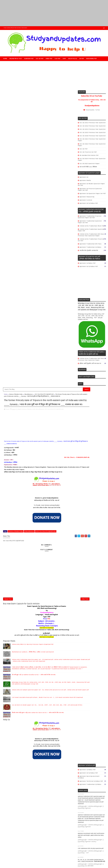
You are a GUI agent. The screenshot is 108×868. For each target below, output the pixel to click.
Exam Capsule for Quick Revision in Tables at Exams (37, 320)
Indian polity (85, 699)
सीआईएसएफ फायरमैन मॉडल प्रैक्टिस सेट (91, 541)
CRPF (64, 59)
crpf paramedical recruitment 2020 (90, 588)
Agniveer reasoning (87, 198)
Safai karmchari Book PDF (89, 584)
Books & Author (85, 686)
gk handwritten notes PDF (89, 156)
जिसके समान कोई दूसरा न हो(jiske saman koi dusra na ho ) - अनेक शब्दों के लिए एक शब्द (38, 427)
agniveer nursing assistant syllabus (89, 402)
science (83, 719)
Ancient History (85, 676)
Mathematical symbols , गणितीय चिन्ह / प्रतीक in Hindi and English (33, 366)
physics (83, 715)
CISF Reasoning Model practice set (92, 526)
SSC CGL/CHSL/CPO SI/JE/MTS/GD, (54, 122)
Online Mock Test (16, 59)
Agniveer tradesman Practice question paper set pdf (90, 218)
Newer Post (8, 312)
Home (5, 59)
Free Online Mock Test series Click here (15, 28)
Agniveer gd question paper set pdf (93, 195)
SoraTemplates (14, 838)
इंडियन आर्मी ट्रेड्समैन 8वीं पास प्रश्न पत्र (90, 364)
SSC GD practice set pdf (88, 153)
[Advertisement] (54, 13)
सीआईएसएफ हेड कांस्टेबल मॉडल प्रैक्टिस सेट (92, 550)
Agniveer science (86, 201)
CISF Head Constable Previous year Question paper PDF (92, 515)
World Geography (86, 706)
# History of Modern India (16, 244)
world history (85, 722)
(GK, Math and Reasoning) (37, 323)
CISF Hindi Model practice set (90, 519)
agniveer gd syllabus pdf (89, 204)
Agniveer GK (84, 178)
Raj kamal (32, 838)
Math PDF (7, 63)
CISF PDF (58, 59)
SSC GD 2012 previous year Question (93, 127)
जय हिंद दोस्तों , (37, 348)
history (82, 712)
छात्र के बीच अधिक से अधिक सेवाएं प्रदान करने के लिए (37, 220)
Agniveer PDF (29, 59)
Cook (81, 580)
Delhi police (73, 59)
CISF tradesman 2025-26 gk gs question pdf (91, 473)
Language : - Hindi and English (37, 329)
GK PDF (82, 59)
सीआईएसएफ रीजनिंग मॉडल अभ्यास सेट (91, 544)
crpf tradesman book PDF (89, 592)
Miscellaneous (29, 97)
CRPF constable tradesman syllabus (89, 573)
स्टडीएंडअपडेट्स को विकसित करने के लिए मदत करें (37, 213)
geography (84, 709)
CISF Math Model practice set (90, 523)
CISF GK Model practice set (89, 506)
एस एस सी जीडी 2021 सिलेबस (88, 168)
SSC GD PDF (40, 59)
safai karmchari (86, 595)
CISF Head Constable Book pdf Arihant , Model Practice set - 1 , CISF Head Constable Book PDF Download (92, 810)
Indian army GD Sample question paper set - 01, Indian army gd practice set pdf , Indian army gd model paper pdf (92, 799)
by (37, 325)
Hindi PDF (49, 59)
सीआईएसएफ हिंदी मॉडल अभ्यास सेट (90, 547)
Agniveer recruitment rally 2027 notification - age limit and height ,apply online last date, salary (91, 460)
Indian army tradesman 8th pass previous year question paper (91, 236)
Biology (82, 683)
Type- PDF (37, 331)
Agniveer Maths (85, 182)
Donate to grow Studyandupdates (37, 210)
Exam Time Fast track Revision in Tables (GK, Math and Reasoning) (37, 344)
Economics (84, 696)
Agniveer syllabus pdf (88, 264)
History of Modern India (16, 97)
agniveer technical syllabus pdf (91, 406)
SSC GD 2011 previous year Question (93, 124)
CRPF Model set (85, 561)
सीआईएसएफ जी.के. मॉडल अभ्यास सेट (90, 537)
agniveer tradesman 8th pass (91, 245)
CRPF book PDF (85, 569)
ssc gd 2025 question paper (90, 165)
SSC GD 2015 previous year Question (93, 134)
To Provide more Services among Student (37, 218)
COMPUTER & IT (85, 689)
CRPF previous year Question (90, 577)
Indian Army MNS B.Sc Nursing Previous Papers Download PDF (33, 359)
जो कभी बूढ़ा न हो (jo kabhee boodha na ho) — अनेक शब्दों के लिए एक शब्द (34, 389)
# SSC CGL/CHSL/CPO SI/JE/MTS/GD (46, 244)
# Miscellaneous (29, 244)
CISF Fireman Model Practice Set (92, 503)
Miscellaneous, (40, 122)
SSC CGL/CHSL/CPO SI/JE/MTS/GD (44, 97)
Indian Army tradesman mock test (92, 227)
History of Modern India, (29, 122)
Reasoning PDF (92, 59)
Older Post (65, 312)
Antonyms (83, 680)
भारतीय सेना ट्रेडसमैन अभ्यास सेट (89, 252)
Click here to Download (37, 342)
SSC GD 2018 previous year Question (93, 137)
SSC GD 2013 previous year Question (93, 130)
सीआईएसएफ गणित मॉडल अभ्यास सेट (90, 534)
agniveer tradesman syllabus (91, 248)
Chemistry (83, 693)
